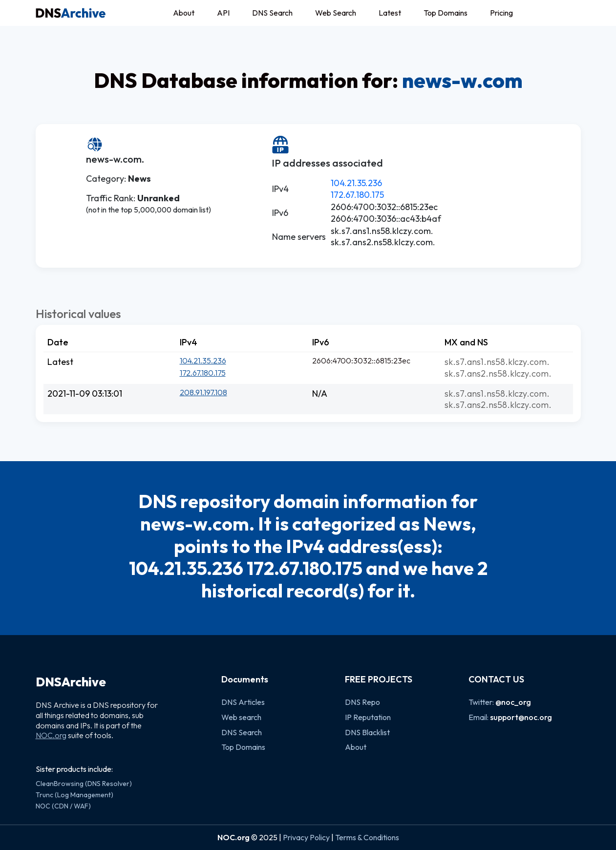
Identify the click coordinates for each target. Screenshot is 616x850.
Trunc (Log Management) (74, 795)
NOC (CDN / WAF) (63, 806)
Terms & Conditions (367, 837)
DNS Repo (362, 702)
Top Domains (446, 13)
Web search (241, 717)
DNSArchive (71, 682)
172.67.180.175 (357, 195)
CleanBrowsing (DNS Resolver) (84, 784)
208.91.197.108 (203, 392)
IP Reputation (368, 717)
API (223, 13)
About (184, 13)
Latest (390, 13)
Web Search (336, 13)
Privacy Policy (306, 837)
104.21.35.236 (356, 183)
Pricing (501, 13)
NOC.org (51, 735)
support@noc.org (521, 717)
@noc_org (513, 702)
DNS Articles (243, 702)
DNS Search (272, 13)
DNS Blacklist (367, 732)
